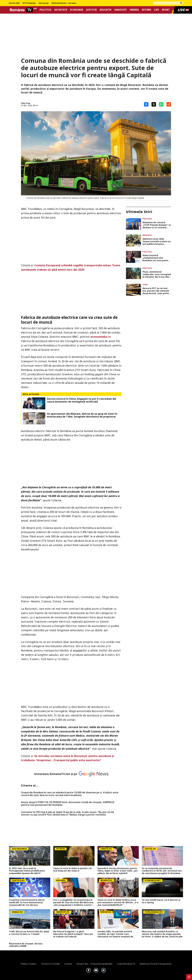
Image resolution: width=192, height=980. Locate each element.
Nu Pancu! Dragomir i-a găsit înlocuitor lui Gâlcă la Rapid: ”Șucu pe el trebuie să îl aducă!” (73, 934)
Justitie (91, 10)
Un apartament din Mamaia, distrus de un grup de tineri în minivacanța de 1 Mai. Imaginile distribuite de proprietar (82, 415)
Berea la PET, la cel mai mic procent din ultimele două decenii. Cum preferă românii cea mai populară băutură (157, 291)
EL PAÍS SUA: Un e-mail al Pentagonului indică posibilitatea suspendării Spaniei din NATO (27, 871)
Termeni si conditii (50, 964)
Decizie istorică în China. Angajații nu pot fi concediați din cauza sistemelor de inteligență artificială (82, 400)
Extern (146, 10)
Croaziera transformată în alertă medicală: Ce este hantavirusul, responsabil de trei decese (27, 902)
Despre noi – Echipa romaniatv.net (94, 964)
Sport (166, 10)
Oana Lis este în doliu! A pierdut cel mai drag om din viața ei (72, 870)
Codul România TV (126, 964)
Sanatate (120, 10)
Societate (61, 10)
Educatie (106, 10)
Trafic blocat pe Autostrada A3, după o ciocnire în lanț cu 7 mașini (29, 933)
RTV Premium (29, 3)
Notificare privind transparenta (156, 964)
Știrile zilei (14, 3)
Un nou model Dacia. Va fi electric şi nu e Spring (161, 901)
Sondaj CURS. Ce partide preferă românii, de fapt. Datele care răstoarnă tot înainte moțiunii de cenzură (115, 934)
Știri (145, 285)
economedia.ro (101, 337)
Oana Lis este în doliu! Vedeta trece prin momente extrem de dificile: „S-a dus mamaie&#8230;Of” (118, 902)
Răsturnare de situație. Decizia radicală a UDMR (26, 945)
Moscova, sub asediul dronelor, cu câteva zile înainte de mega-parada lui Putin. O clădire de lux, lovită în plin (162, 934)
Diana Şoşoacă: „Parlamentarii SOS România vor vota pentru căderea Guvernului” (156, 258)
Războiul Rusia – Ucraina (64, 3)
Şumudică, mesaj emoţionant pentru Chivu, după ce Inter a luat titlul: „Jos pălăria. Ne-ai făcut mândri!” (118, 871)
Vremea (134, 10)
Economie (77, 10)
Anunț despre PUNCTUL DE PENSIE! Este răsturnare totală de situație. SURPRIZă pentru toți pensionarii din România (68, 804)
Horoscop (44, 3)
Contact (68, 964)
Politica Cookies (29, 964)
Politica (45, 10)
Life (156, 10)
